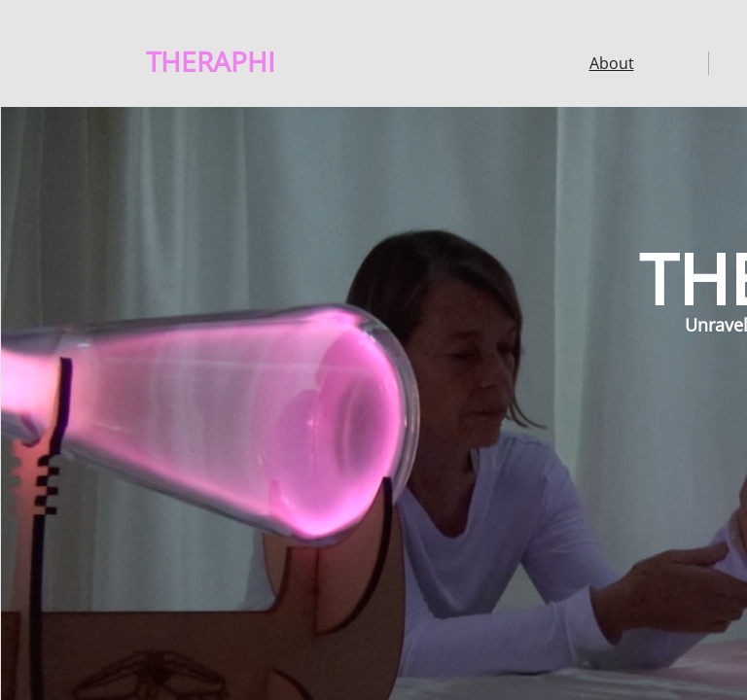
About (612, 63)
